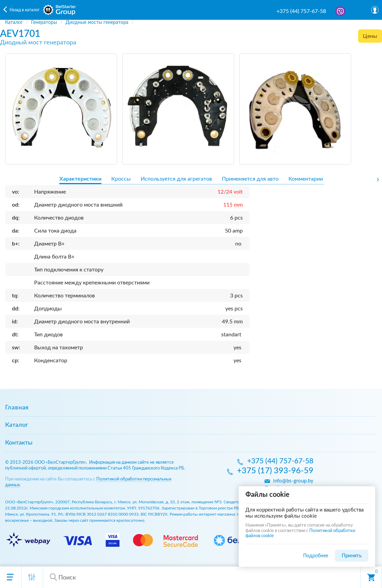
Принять (352, 556)
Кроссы (121, 179)
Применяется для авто (250, 179)
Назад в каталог (25, 10)
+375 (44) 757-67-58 (301, 11)
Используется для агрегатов (176, 179)
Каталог (17, 425)
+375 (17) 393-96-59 (275, 471)
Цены (370, 36)
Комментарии (306, 179)
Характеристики (80, 179)
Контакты (19, 443)
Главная (17, 408)
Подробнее (316, 556)
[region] (191, 23)
